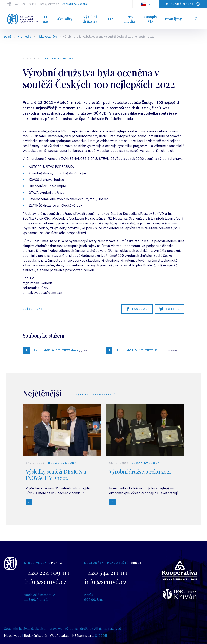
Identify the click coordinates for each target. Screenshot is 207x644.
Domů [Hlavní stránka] (8, 37)
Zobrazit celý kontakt (76, 4)
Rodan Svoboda (59, 59)
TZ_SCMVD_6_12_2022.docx (61, 350)
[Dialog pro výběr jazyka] (146, 4)
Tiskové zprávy (47, 37)
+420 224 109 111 (25, 4)
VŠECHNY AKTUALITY (96, 394)
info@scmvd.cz (49, 4)
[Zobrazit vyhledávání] (196, 19)
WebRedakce (60, 636)
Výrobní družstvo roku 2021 (140, 472)
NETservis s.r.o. (83, 636)
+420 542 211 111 (106, 572)
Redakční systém (37, 636)
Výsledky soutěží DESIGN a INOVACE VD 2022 (56, 475)
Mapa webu (13, 636)
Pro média (24, 37)
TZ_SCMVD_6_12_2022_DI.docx (147, 350)
